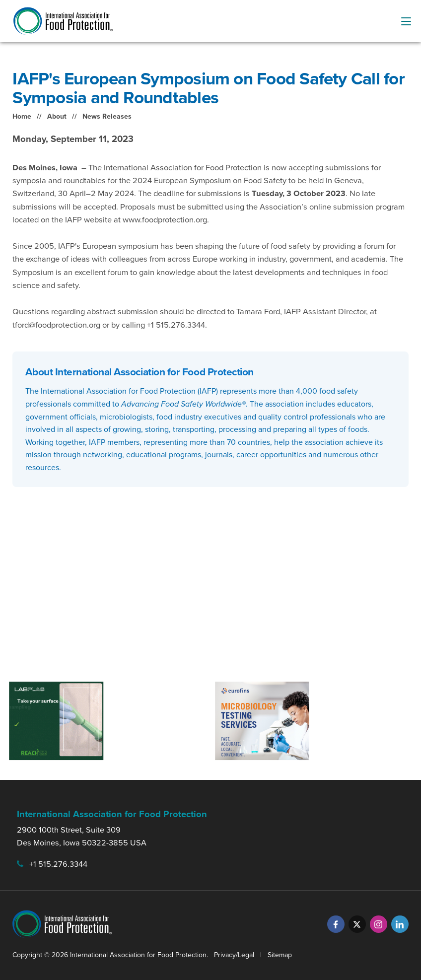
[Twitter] (357, 924)
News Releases (107, 116)
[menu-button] (406, 21)
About (57, 116)
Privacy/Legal (234, 955)
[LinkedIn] (400, 924)
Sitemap (280, 955)
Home (22, 116)
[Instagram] (379, 924)
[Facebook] (336, 924)
